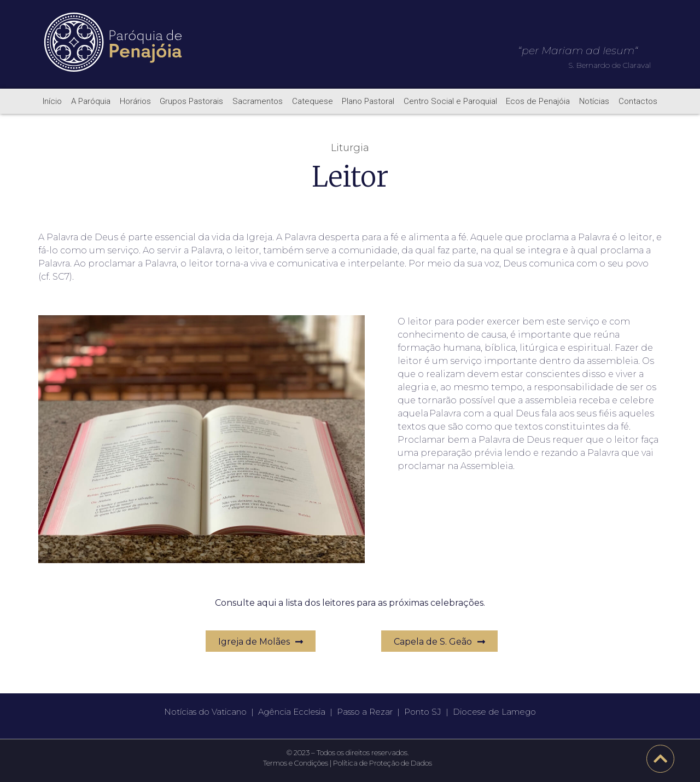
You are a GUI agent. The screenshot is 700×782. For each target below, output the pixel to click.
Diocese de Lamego (494, 712)
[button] (261, 641)
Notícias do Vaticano (205, 712)
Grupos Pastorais (191, 101)
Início (52, 101)
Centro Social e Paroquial (450, 101)
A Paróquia (91, 101)
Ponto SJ (423, 712)
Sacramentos (258, 101)
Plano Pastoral (368, 101)
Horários (135, 101)
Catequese (313, 101)
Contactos (638, 101)
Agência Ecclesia (292, 712)
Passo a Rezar (365, 712)
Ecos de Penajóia (538, 101)
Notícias (594, 101)
